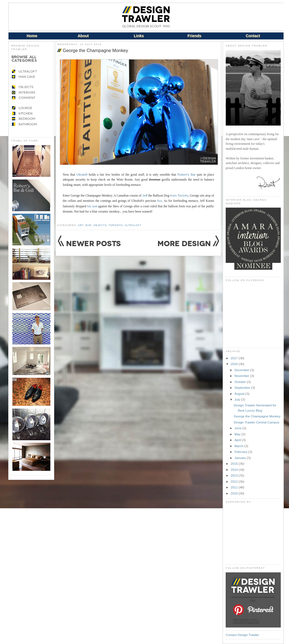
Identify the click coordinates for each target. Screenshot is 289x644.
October (241, 382)
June (238, 428)
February (241, 452)
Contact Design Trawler (242, 635)
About (83, 36)
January (241, 458)
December (242, 370)
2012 (235, 481)
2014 (235, 470)
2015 (235, 464)
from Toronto (179, 195)
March (239, 446)
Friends (194, 36)
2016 (235, 364)
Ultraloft (82, 174)
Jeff (145, 195)
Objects (100, 225)
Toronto (116, 225)
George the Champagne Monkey (95, 50)
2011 (235, 487)
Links (139, 36)
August (240, 394)
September (243, 388)
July (238, 399)
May (238, 434)
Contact (253, 36)
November (242, 376)
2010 (235, 493)
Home (32, 36)
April (238, 440)
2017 (235, 358)
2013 (235, 475)
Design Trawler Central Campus (257, 422)
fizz (160, 201)
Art (81, 225)
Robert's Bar (187, 174)
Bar (88, 225)
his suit (92, 206)
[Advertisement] (253, 534)
